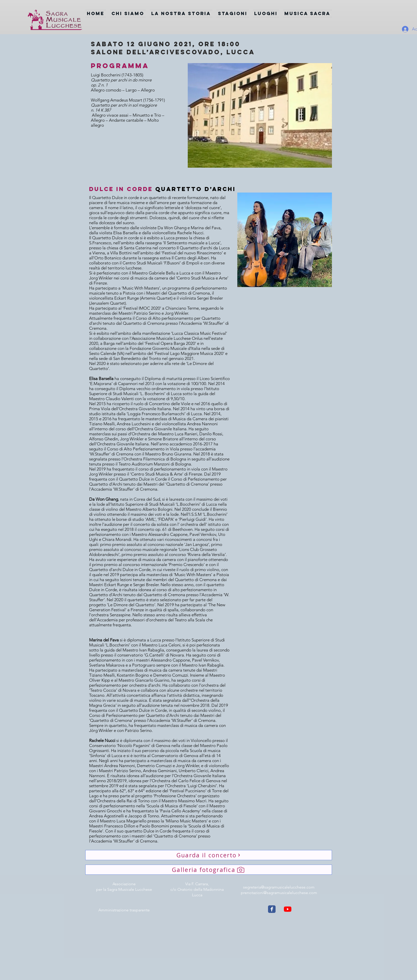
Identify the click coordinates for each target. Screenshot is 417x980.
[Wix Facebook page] (272, 909)
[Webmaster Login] (198, 917)
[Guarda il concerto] (209, 855)
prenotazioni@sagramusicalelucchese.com (279, 893)
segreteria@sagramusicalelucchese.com (279, 887)
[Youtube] (288, 909)
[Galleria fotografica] (209, 870)
